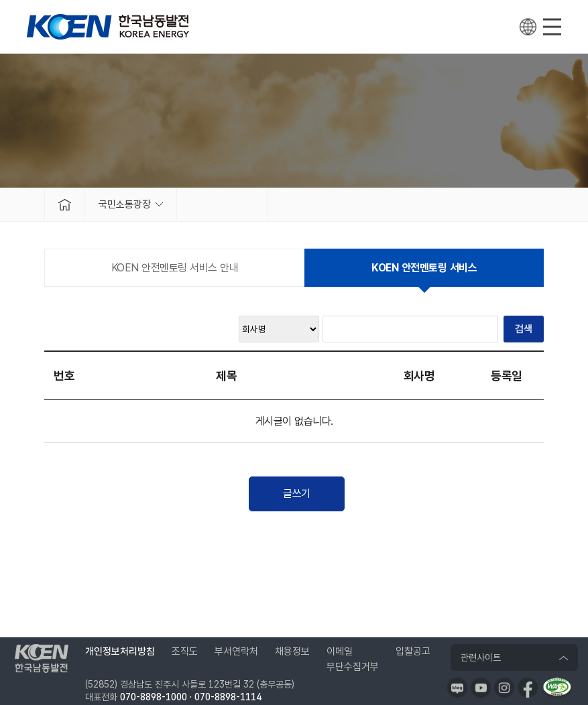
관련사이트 (481, 657)
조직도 (185, 651)
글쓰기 (297, 494)
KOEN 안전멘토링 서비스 (424, 268)
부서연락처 (236, 651)
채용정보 (292, 651)
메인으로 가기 (64, 204)
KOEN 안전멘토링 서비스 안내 (175, 268)
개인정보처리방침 (120, 651)
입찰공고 (413, 651)
